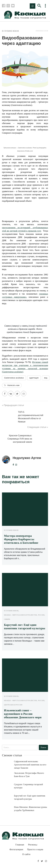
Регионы (33, 845)
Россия (41, 615)
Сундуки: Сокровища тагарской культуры (28, 786)
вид (46, 378)
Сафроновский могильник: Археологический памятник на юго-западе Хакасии (30, 765)
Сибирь (7, 619)
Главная (20, 845)
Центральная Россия (13, 705)
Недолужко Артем (27, 458)
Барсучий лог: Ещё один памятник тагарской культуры (25, 627)
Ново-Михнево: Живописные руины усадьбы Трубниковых (30, 809)
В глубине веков (10, 31)
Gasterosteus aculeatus (14, 378)
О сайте (26, 854)
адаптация (34, 378)
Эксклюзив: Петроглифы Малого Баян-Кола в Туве (29, 775)
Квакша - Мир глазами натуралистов (20, 615)
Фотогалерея (16, 850)
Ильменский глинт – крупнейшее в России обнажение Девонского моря (23, 714)
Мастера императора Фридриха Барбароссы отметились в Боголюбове (21, 539)
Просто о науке (35, 850)
